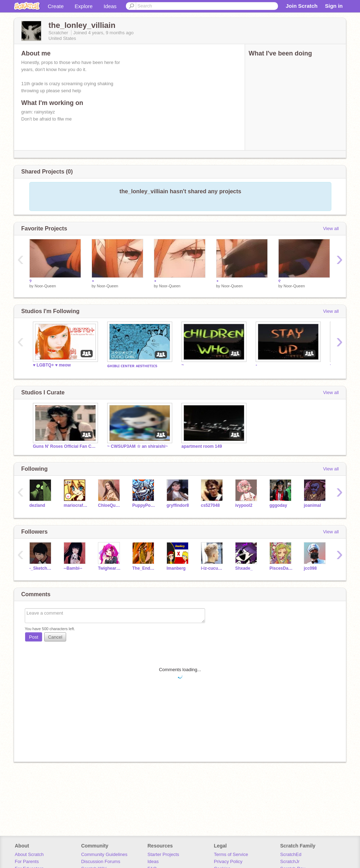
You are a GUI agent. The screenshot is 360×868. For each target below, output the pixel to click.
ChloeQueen (110, 505)
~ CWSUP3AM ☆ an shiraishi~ (138, 446)
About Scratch (29, 854)
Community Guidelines (104, 854)
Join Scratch (302, 6)
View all (331, 228)
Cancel (55, 637)
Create (56, 6)
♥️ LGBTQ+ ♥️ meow (52, 365)
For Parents (27, 861)
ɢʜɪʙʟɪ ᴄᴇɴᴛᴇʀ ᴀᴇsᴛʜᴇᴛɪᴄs (132, 366)
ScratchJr (290, 861)
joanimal (312, 505)
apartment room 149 (202, 446)
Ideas (110, 6)
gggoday (278, 505)
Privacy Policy (228, 861)
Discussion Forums (101, 861)
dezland (37, 505)
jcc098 (310, 568)
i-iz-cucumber (213, 568)
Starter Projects (163, 854)
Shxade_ (244, 568)
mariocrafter (76, 505)
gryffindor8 (178, 505)
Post (34, 637)
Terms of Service (231, 854)
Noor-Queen (45, 286)
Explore (84, 6)
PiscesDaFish (281, 568)
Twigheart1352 (110, 568)
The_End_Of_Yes (144, 568)
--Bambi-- (73, 568)
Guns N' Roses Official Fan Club (65, 446)
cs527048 (210, 505)
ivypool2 (244, 505)
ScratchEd (291, 854)
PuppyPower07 (144, 505)
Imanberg (176, 568)
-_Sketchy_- (41, 568)
